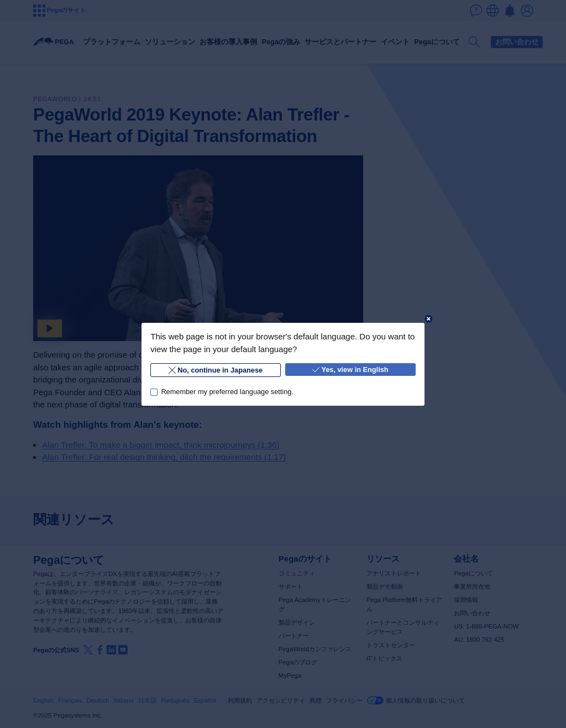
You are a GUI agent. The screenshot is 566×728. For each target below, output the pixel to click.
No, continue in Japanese (216, 370)
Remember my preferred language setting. (227, 392)
